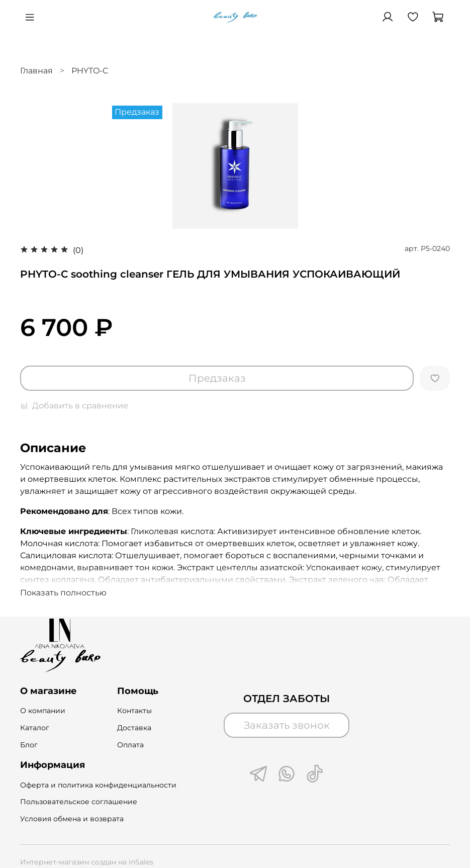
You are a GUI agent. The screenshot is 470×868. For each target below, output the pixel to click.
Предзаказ (217, 378)
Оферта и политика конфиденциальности (98, 785)
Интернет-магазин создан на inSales (87, 862)
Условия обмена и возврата (72, 819)
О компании (43, 711)
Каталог (35, 728)
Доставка (134, 728)
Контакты (134, 711)
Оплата (130, 745)
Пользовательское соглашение (79, 802)
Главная (36, 71)
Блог (29, 745)
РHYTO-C (90, 71)
